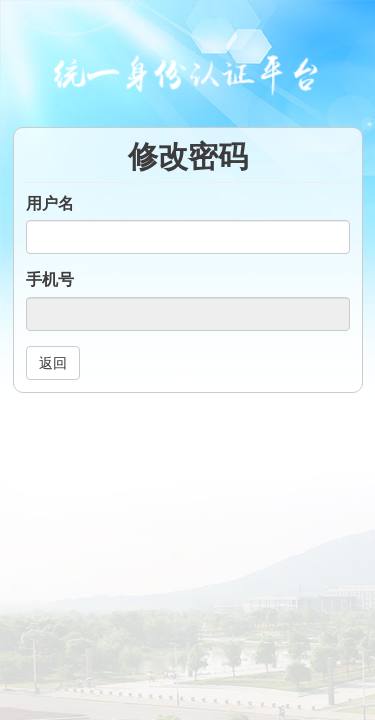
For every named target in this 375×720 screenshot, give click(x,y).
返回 (53, 363)
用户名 (50, 203)
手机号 (50, 279)
